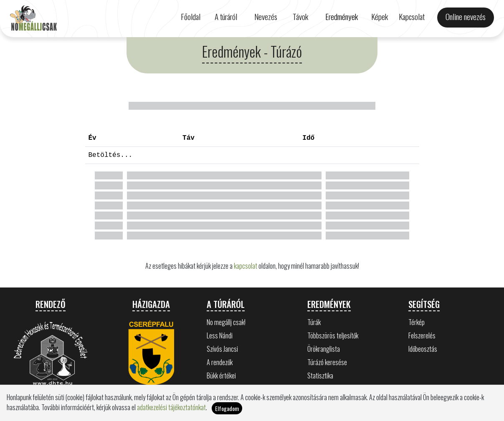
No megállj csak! (226, 322)
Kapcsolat (412, 16)
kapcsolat (246, 266)
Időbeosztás (423, 349)
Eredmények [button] (342, 16)
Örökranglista (324, 349)
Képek (380, 16)
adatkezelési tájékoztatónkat (171, 407)
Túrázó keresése (327, 362)
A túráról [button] (226, 16)
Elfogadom (227, 408)
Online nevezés (466, 16)
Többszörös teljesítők (333, 335)
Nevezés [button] (266, 16)
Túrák (314, 322)
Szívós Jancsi (222, 349)
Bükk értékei (221, 376)
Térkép (417, 322)
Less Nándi (220, 335)
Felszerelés (422, 335)
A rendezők (220, 362)
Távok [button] (300, 16)
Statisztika (320, 376)
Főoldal (191, 16)
